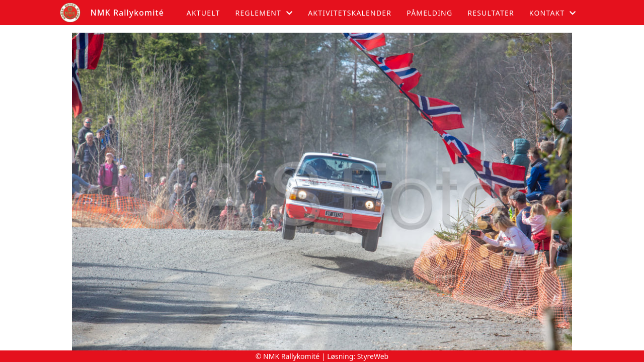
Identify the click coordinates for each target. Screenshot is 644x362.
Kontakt (553, 13)
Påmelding (429, 13)
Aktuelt (204, 13)
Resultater (491, 13)
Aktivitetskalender (350, 13)
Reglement (264, 13)
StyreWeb (373, 356)
